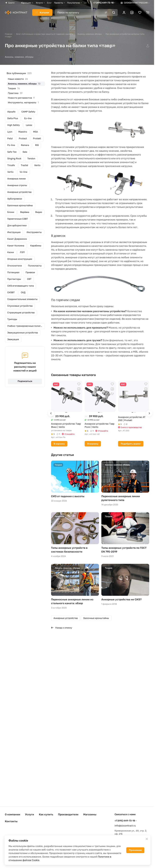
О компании (13, 814)
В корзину (59, 444)
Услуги (30, 814)
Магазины (90, 814)
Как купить (46, 814)
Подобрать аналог (131, 444)
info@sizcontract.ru (125, 826)
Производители (68, 814)
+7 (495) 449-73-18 (103, 3)
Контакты (11, 821)
